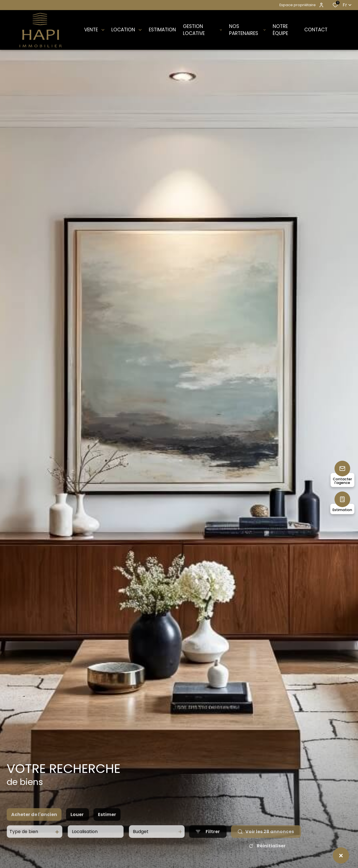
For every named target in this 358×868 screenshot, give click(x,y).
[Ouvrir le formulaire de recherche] (208, 843)
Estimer (107, 826)
